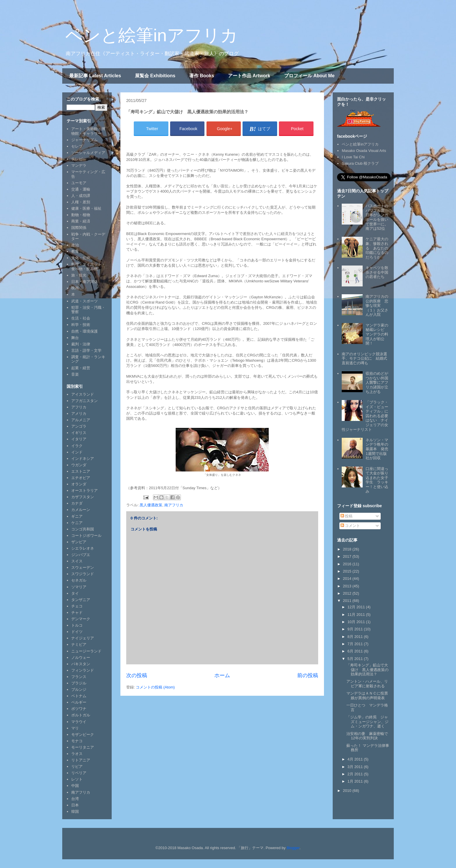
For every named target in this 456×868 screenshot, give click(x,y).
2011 (348, 601)
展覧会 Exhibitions (155, 76)
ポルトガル (81, 715)
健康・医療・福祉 (86, 208)
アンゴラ (79, 426)
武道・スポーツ (84, 301)
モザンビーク (83, 735)
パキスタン (81, 664)
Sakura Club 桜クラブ (360, 163)
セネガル (79, 580)
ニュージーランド (86, 651)
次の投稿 (137, 675)
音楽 (75, 374)
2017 (348, 556)
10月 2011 (357, 622)
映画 (75, 288)
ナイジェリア (83, 638)
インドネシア (83, 459)
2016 (348, 564)
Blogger (293, 848)
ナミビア (79, 644)
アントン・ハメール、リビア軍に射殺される (367, 684)
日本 (75, 805)
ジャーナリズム (84, 140)
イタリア (79, 439)
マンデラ (79, 165)
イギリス (79, 433)
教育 (75, 251)
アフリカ (79, 407)
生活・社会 (81, 318)
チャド (77, 613)
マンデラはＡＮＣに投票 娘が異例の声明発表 (369, 696)
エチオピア (81, 478)
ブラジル (79, 683)
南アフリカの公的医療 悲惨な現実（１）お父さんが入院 (377, 305)
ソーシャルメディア (88, 153)
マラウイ (79, 722)
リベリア (79, 773)
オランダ (79, 484)
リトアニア (81, 760)
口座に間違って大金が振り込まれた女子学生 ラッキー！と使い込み (377, 480)
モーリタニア (83, 747)
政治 (75, 245)
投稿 (347, 516)
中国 (75, 786)
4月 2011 (356, 759)
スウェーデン (83, 567)
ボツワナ (79, 709)
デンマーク (81, 619)
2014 (348, 579)
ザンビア (79, 542)
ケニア (77, 523)
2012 (348, 593)
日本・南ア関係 (84, 282)
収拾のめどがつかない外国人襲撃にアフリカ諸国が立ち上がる (377, 382)
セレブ (77, 146)
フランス (79, 677)
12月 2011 (357, 607)
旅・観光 (79, 275)
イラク (77, 446)
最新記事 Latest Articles (95, 76)
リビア (77, 766)
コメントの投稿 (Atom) (155, 687)
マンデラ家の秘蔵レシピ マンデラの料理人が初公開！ (377, 334)
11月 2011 (357, 615)
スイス (77, 561)
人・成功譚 (81, 196)
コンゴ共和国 (83, 529)
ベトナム (79, 696)
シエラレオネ (83, 548)
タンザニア (81, 600)
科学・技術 (81, 325)
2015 (348, 571)
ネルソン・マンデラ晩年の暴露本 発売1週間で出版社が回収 (377, 449)
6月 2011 (356, 651)
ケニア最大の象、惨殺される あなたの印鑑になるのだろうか (377, 248)
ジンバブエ (81, 555)
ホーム (222, 675)
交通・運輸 (81, 189)
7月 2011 (356, 644)
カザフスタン (83, 497)
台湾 (75, 799)
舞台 (75, 338)
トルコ (77, 625)
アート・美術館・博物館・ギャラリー (88, 131)
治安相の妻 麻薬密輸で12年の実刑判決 (367, 736)
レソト (77, 779)
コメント (350, 526)
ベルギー (79, 702)
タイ (75, 593)
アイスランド (83, 394)
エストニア (81, 471)
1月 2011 (356, 781)
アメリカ (79, 414)
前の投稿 (308, 675)
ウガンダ (79, 465)
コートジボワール (86, 536)
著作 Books (202, 76)
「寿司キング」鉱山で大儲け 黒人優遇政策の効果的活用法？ (367, 670)
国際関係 (79, 228)
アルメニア (81, 420)
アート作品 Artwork (249, 76)
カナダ (77, 503)
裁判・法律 (81, 344)
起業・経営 (81, 368)
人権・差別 (81, 202)
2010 (348, 791)
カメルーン (81, 510)
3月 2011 (356, 767)
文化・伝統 (81, 258)
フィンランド (83, 670)
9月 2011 (356, 629)
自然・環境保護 (84, 331)
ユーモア (79, 183)
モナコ (77, 741)
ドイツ (77, 632)
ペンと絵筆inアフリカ (152, 35)
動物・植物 (81, 215)
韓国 (75, 811)
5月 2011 (356, 659)
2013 (348, 586)
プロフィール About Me (309, 76)
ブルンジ (79, 689)
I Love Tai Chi (353, 157)
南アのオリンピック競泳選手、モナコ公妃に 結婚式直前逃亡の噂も (364, 358)
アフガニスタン (84, 401)
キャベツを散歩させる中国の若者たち (377, 272)
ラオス (77, 754)
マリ (75, 728)
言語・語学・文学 (86, 350)
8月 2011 (356, 637)
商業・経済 (81, 221)
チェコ (77, 606)
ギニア (77, 516)
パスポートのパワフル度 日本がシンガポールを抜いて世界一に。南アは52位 (377, 217)
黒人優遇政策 (151, 505)
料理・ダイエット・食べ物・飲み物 (88, 267)
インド (77, 452)
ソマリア (79, 587)
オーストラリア (84, 491)
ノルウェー (81, 658)
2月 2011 (356, 774)
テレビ (77, 159)
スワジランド (83, 574)
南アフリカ (174, 505)
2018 (348, 549)
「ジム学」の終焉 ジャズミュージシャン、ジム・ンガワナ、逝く (367, 722)
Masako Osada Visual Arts (364, 151)
